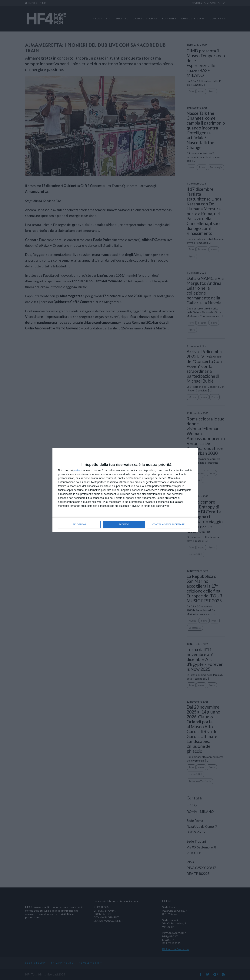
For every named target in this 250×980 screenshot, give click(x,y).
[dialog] (125, 490)
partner (78, 470)
